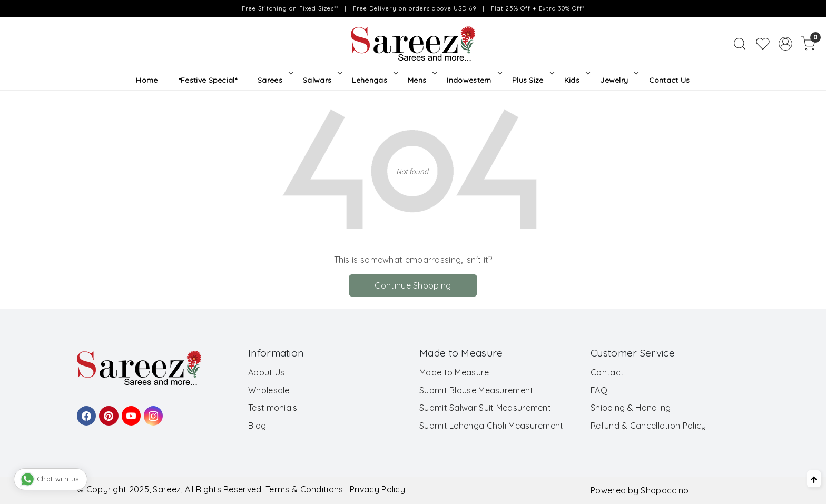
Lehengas (374, 80)
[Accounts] (785, 44)
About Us (266, 372)
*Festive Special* (208, 80)
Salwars (322, 80)
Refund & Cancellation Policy (648, 426)
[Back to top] (814, 479)
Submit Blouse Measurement (476, 390)
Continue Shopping (413, 285)
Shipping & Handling (631, 408)
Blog (257, 426)
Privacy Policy (377, 489)
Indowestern (473, 80)
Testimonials (273, 408)
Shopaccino (665, 490)
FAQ (599, 390)
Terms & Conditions (304, 489)
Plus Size (532, 80)
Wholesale (269, 390)
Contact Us (670, 80)
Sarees (274, 80)
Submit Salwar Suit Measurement (485, 408)
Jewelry (618, 80)
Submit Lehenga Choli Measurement (491, 426)
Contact (607, 372)
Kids (576, 80)
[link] (740, 44)
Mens (421, 80)
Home (147, 80)
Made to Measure (454, 372)
